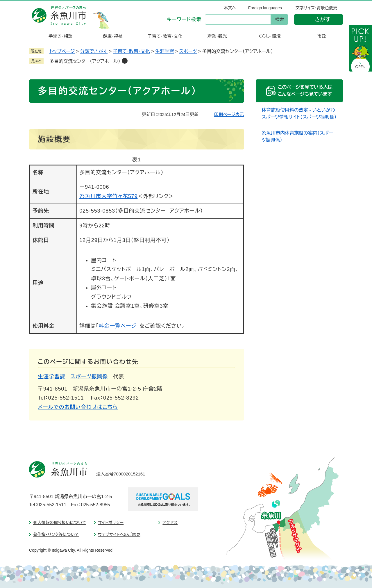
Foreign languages (265, 8)
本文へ (230, 8)
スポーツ (188, 51)
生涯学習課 (52, 377)
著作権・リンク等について (56, 534)
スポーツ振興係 (89, 377)
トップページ (62, 51)
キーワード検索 (184, 19)
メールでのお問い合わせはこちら (78, 407)
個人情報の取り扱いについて (60, 523)
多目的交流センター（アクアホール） (85, 61)
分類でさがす (94, 51)
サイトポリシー (111, 523)
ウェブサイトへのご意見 (119, 534)
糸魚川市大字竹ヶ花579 (108, 196)
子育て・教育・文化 (131, 51)
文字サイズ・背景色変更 (316, 8)
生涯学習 (164, 51)
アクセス (170, 523)
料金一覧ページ (118, 326)
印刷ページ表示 (229, 114)
